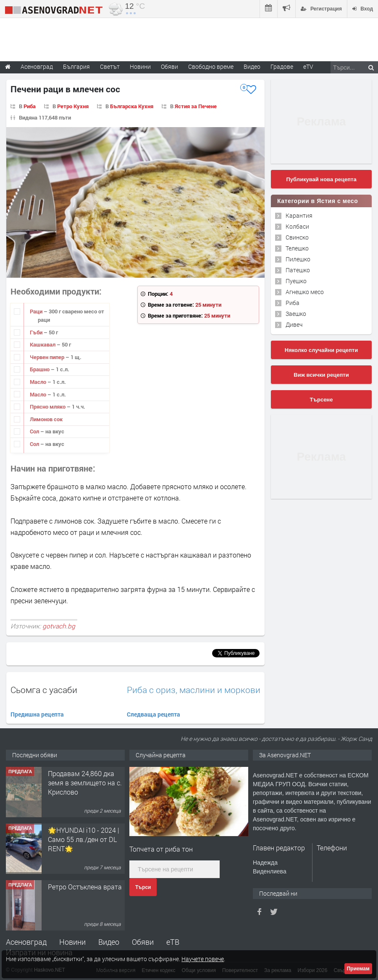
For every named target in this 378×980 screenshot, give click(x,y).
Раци (37, 311)
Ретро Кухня (73, 106)
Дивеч (294, 324)
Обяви (143, 942)
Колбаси (297, 226)
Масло (39, 382)
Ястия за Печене (196, 106)
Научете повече (203, 959)
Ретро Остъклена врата (85, 887)
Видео (109, 942)
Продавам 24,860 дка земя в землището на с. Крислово (85, 783)
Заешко (296, 314)
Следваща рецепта (154, 714)
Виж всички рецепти (321, 375)
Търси (143, 887)
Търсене (322, 400)
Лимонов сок (46, 419)
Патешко (298, 270)
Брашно (40, 369)
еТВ (173, 942)
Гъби (37, 332)
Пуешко (296, 281)
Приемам (358, 969)
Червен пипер (48, 357)
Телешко (297, 248)
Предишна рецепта (37, 714)
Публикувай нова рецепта (321, 179)
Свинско (297, 237)
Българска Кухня (132, 106)
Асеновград (26, 942)
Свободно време (211, 66)
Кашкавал (43, 344)
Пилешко (298, 259)
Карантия (299, 215)
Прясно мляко (48, 407)
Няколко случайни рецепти (321, 350)
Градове (282, 66)
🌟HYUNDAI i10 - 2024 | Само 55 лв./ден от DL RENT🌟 (84, 839)
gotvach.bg (59, 626)
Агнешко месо (305, 292)
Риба (30, 106)
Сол (35, 431)
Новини (140, 66)
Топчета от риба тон (161, 849)
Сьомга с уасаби (44, 690)
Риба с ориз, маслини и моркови (194, 690)
